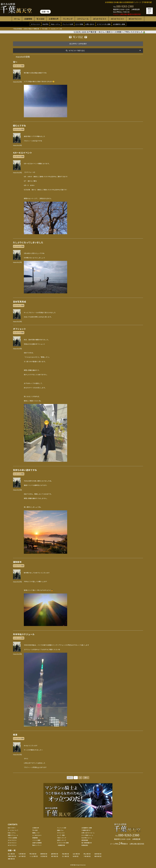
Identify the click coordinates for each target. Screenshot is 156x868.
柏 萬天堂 (76, 856)
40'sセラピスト (135, 19)
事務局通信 (85, 845)
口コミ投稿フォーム (87, 835)
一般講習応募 (61, 845)
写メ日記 (40, 19)
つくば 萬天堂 (34, 856)
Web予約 (45, 24)
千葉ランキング (62, 838)
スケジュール (83, 19)
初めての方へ (12, 828)
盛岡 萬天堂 (55, 854)
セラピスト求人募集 (104, 24)
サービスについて (13, 830)
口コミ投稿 (79, 24)
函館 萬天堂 (44, 854)
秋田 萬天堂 (65, 854)
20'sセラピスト (100, 19)
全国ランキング (62, 840)
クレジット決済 (68, 24)
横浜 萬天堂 (98, 856)
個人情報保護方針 (87, 843)
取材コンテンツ (37, 845)
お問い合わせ (90, 24)
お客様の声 (54, 19)
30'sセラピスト (117, 19)
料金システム (55, 24)
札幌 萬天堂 (22, 854)
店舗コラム (60, 830)
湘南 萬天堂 (11, 859)
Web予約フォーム (87, 838)
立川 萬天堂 (65, 856)
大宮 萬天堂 (44, 856)
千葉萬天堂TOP (86, 830)
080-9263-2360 (125, 6)
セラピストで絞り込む (77, 50)
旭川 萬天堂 (11, 854)
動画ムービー (36, 833)
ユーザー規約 (61, 835)
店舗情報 (28, 19)
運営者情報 (85, 840)
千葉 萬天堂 (87, 856)
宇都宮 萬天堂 (12, 856)
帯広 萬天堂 (33, 854)
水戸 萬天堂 (22, 856)
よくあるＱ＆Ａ (37, 835)
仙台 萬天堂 (76, 854)
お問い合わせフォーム (88, 833)
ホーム (17, 19)
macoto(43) (17, 80)
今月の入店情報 (12, 838)
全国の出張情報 (37, 843)
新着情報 (35, 838)
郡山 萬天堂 (87, 854)
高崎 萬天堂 (98, 854)
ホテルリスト (36, 24)
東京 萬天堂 (55, 856)
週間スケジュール (13, 835)
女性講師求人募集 (119, 24)
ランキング (68, 19)
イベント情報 (36, 840)
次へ (86, 778)
